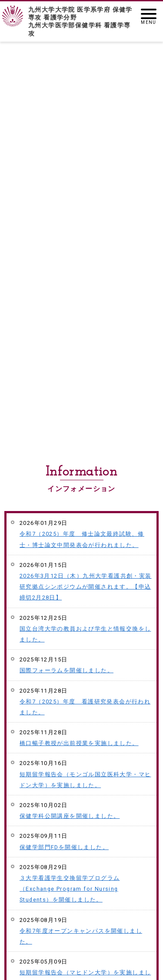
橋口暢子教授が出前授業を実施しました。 (79, 743)
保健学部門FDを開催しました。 (64, 847)
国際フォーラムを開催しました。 (67, 670)
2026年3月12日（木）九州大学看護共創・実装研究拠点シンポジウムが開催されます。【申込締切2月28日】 (86, 587)
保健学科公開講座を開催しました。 (70, 816)
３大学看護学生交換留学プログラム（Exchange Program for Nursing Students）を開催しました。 (70, 889)
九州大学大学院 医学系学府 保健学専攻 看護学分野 (81, 22)
